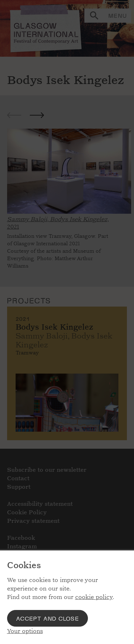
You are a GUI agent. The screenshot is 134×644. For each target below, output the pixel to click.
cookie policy (94, 597)
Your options (25, 631)
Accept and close (48, 618)
